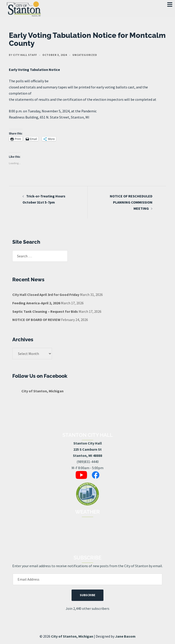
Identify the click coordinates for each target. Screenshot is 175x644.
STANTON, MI (87, 534)
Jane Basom (125, 636)
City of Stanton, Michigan (42, 391)
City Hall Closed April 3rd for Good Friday (46, 295)
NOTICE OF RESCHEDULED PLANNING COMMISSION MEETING (131, 202)
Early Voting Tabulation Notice (34, 70)
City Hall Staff (25, 55)
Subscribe (87, 595)
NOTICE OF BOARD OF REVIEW (36, 320)
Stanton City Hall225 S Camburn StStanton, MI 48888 (87, 449)
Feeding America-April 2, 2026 (36, 303)
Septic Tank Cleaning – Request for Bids (45, 311)
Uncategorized (85, 55)
